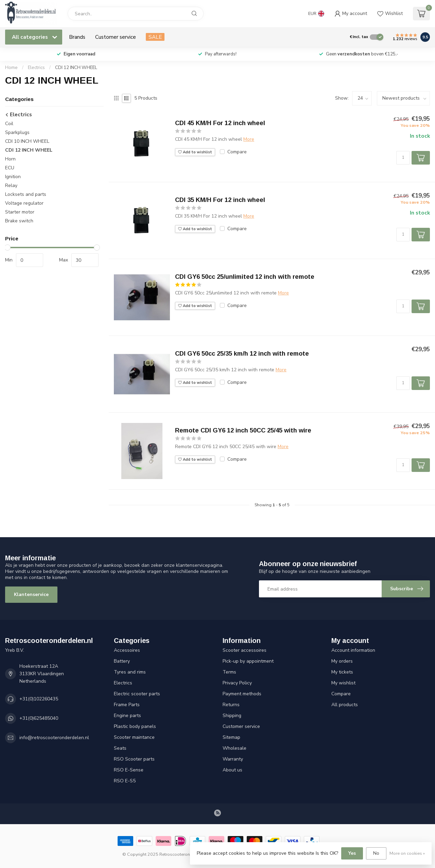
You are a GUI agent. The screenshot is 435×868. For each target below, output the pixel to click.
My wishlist (343, 683)
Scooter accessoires (245, 650)
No (376, 853)
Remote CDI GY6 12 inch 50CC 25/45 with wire (243, 430)
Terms (229, 672)
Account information (353, 650)
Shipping (232, 716)
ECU (10, 168)
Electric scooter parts (137, 694)
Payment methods (242, 694)
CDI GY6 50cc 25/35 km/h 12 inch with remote (242, 354)
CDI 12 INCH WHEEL (76, 68)
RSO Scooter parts (134, 759)
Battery (122, 661)
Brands (77, 37)
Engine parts (127, 716)
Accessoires (127, 650)
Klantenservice (31, 594)
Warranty (233, 759)
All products (345, 705)
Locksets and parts (26, 194)
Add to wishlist (195, 152)
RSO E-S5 (125, 781)
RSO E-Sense (129, 770)
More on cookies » (407, 853)
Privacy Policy (237, 683)
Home (11, 68)
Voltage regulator (24, 203)
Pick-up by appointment (248, 661)
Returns (231, 705)
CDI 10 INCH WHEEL (27, 141)
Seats (120, 748)
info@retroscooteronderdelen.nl (54, 738)
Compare (237, 152)
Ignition (13, 177)
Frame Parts (127, 705)
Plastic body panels (135, 726)
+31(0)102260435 (39, 699)
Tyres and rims (130, 672)
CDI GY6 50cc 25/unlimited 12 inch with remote (245, 277)
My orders (342, 661)
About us (232, 770)
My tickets (342, 672)
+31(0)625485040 (39, 718)
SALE (155, 37)
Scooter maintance (134, 737)
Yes (352, 853)
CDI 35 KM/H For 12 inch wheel (220, 200)
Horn (10, 159)
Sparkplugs (17, 132)
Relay (11, 185)
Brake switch (19, 221)
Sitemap (231, 737)
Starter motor (20, 212)
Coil (9, 124)
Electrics (36, 68)
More (249, 139)
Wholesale (234, 748)
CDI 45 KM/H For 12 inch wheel (220, 123)
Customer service (116, 37)
